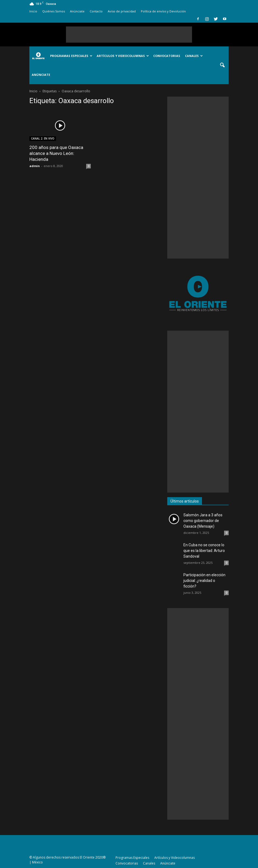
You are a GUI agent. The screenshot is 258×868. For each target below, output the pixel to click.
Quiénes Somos (54, 11)
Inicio (33, 11)
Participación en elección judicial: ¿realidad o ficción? (204, 581)
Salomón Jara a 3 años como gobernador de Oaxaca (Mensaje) (203, 521)
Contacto (96, 11)
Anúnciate (77, 11)
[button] (222, 65)
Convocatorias (167, 56)
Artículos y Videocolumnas (123, 56)
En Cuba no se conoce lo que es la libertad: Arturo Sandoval (204, 551)
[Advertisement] (129, 35)
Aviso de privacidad (122, 11)
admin (35, 166)
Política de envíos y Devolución (163, 11)
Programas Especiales (71, 56)
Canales (194, 56)
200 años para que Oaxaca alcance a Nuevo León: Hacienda (56, 153)
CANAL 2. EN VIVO (43, 138)
